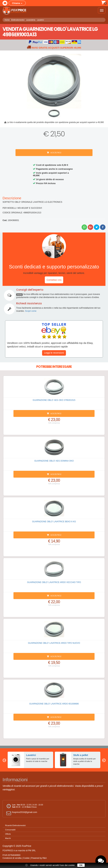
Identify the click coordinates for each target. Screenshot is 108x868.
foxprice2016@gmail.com (21, 813)
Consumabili (10, 830)
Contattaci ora (54, 280)
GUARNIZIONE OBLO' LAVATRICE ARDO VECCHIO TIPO (54, 582)
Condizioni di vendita (12, 858)
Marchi (8, 838)
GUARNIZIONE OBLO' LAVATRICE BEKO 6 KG (54, 522)
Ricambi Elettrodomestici (15, 825)
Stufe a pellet (81, 755)
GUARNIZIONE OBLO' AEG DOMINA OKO (54, 461)
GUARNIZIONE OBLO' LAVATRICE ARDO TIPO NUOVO (54, 643)
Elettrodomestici (18, 20)
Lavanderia (31, 20)
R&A (45, 858)
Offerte (8, 834)
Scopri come (31, 311)
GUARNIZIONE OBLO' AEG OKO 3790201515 (54, 400)
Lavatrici (40, 20)
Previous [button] (4, 760)
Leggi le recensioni (54, 353)
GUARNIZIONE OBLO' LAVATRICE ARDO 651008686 (54, 704)
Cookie (26, 858)
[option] (30, 760)
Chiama (17, 3)
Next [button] (104, 760)
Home (7, 20)
